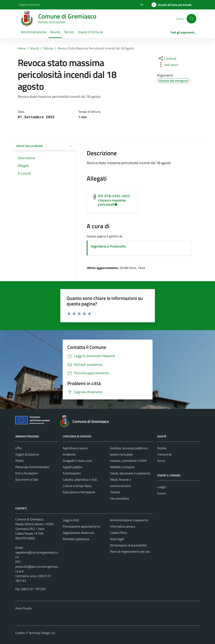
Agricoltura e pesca (75, 448)
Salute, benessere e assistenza (130, 473)
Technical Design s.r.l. (42, 633)
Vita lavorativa (119, 498)
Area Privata (23, 608)
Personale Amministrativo (32, 467)
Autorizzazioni (72, 473)
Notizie (162, 448)
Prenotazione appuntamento (81, 526)
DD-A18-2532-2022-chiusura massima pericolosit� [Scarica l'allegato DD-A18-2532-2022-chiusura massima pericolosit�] (115, 200)
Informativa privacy (123, 526)
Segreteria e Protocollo (108, 246)
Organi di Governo (27, 454)
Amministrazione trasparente (129, 520)
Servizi (69, 32)
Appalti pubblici (73, 467)
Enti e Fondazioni (27, 473)
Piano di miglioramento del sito (130, 552)
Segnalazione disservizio (78, 533)
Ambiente (69, 454)
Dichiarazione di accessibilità (128, 545)
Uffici (19, 448)
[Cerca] (191, 19)
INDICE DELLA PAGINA (45, 146)
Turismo (115, 492)
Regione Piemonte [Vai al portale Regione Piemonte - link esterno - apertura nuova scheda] (29, 5)
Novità (55, 32)
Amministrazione (34, 32)
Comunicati (165, 454)
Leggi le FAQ (71, 520)
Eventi (161, 493)
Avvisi (161, 461)
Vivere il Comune (90, 32)
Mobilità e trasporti (122, 467)
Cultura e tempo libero (77, 486)
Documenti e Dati (27, 480)
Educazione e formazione (79, 492)
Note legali (117, 539)
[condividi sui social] (167, 58)
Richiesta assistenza (76, 539)
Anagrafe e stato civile (77, 461)
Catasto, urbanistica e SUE (80, 480)
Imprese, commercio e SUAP (128, 461)
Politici (20, 461)
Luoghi (162, 487)
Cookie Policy (119, 533)
